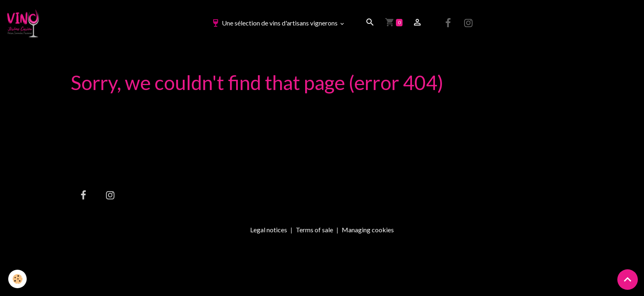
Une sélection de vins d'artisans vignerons (275, 23)
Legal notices (269, 230)
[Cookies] (17, 279)
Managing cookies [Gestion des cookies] (368, 230)
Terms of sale (314, 230)
